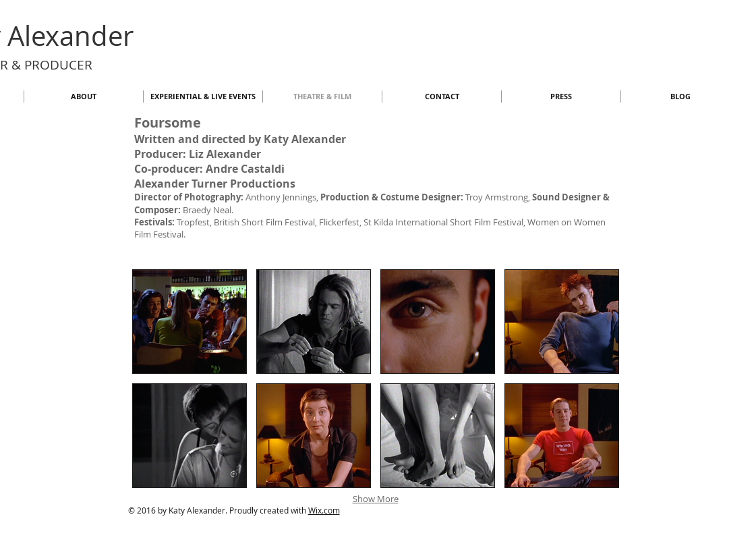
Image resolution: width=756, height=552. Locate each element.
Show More (376, 499)
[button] (190, 322)
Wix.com (324, 510)
